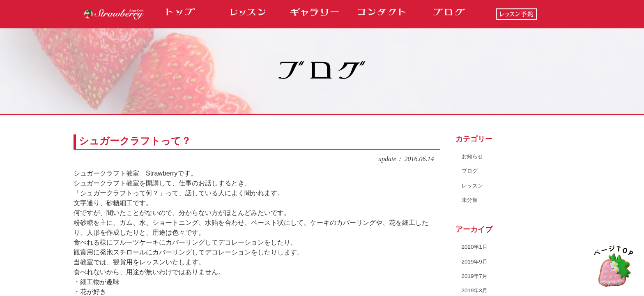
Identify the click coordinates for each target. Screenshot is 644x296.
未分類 (470, 199)
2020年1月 (475, 247)
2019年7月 (475, 275)
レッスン (473, 185)
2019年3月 (475, 290)
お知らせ (473, 156)
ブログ (470, 171)
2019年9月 (475, 261)
